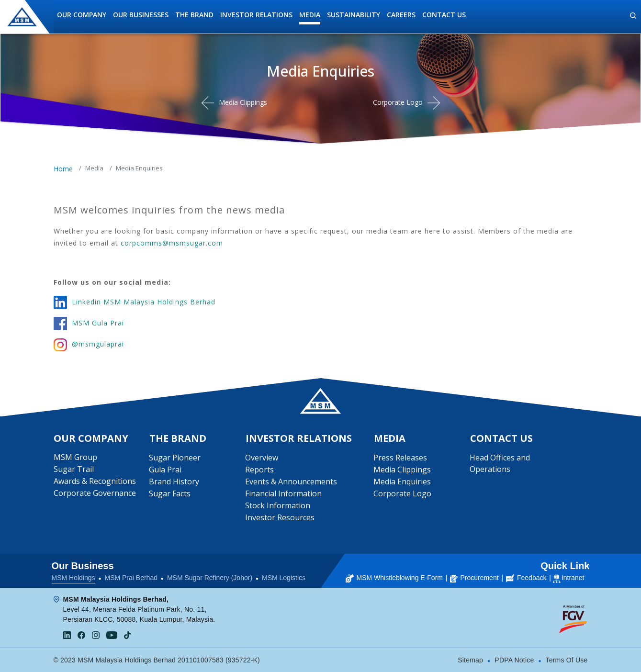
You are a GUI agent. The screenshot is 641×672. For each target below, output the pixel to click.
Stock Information (278, 505)
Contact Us (444, 15)
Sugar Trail (74, 469)
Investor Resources (280, 517)
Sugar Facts (170, 493)
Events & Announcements (291, 482)
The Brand (194, 15)
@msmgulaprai (98, 344)
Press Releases (400, 458)
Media (310, 15)
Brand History (174, 482)
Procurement (474, 578)
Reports (259, 470)
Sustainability (354, 15)
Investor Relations (256, 15)
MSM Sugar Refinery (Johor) (210, 578)
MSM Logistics (284, 578)
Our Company (82, 15)
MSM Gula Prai (98, 323)
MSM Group (75, 457)
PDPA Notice (514, 660)
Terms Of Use (567, 660)
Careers (401, 15)
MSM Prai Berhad (131, 578)
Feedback (526, 578)
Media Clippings (243, 102)
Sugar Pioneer (175, 458)
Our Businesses (141, 15)
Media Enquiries (402, 482)
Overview (262, 458)
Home (63, 169)
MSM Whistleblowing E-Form (394, 578)
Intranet (573, 578)
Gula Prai (165, 470)
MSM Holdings (73, 578)
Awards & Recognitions (95, 481)
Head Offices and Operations (500, 463)
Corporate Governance (95, 493)
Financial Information (283, 493)
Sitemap (470, 660)
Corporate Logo (398, 102)
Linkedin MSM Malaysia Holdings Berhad (144, 302)
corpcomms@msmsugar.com (172, 243)
